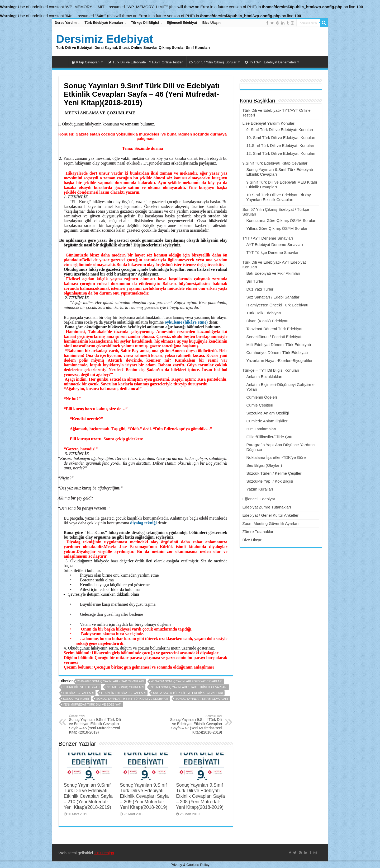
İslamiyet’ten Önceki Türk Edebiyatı (277, 305)
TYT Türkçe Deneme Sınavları (273, 252)
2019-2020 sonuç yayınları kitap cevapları (111, 681)
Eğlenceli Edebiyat (182, 23)
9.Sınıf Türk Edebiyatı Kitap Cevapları (276, 163)
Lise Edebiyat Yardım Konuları (269, 123)
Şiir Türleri (255, 281)
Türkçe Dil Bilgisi (145, 23)
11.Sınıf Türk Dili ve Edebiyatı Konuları (280, 145)
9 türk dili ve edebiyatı (81, 687)
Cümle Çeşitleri (260, 405)
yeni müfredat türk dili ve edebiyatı (92, 704)
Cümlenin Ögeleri (262, 397)
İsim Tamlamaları (261, 429)
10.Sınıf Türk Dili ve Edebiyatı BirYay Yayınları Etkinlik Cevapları (279, 197)
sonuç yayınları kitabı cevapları (202, 699)
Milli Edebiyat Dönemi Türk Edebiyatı (279, 345)
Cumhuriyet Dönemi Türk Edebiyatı (277, 353)
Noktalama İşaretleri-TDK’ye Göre (276, 457)
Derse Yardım (66, 23)
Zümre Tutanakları (259, 532)
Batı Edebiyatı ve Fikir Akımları (273, 273)
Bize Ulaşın (212, 23)
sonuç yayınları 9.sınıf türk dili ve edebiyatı (132, 699)
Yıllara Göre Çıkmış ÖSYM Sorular (277, 228)
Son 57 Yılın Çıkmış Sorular (213, 62)
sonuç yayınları (76, 699)
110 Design (104, 853)
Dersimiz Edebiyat (105, 39)
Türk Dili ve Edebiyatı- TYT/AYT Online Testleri (146, 62)
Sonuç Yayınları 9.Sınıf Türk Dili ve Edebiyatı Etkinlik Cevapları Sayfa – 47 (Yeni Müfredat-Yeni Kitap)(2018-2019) (195, 724)
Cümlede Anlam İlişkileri (267, 421)
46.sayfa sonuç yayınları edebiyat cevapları (187, 681)
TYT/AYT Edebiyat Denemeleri (270, 62)
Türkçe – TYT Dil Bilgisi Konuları (271, 370)
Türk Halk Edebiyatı (264, 313)
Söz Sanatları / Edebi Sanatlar (273, 297)
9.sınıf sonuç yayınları (125, 687)
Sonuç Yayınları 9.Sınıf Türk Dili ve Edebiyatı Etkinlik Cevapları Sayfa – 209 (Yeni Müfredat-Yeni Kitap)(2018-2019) (144, 796)
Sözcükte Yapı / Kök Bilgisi (270, 481)
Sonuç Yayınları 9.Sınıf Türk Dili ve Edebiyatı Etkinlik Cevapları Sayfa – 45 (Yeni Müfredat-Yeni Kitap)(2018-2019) (96, 724)
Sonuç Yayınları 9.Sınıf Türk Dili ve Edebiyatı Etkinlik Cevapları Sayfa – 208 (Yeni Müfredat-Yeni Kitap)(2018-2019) (200, 796)
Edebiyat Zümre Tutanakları (267, 507)
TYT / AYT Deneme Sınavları (268, 238)
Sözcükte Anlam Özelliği (268, 413)
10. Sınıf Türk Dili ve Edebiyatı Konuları (281, 137)
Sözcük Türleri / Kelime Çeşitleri (274, 473)
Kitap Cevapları (86, 62)
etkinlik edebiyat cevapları (123, 693)
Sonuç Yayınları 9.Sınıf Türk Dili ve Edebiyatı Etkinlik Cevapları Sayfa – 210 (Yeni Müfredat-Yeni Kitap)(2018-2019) (88, 796)
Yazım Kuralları (260, 489)
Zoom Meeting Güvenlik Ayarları (271, 523)
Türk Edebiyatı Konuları (104, 23)
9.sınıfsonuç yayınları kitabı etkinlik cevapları (189, 687)
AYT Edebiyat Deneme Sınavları (275, 244)
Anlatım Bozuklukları (265, 377)
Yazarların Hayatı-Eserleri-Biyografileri (280, 360)
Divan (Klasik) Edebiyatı (267, 321)
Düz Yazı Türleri (260, 289)
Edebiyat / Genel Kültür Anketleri (271, 515)
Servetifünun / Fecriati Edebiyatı (275, 337)
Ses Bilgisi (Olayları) (264, 465)
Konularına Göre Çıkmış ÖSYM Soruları (282, 220)
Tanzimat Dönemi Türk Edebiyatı (275, 329)
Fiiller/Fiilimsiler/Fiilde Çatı (269, 437)
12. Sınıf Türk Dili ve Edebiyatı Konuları (281, 153)
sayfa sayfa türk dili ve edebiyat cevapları (188, 693)
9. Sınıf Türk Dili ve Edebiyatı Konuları (280, 130)
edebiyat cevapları (79, 693)
